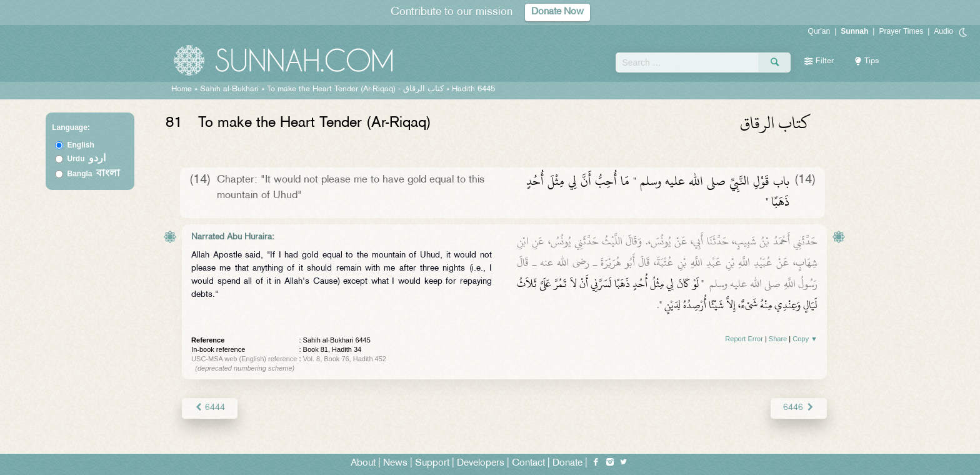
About (363, 463)
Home (182, 89)
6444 (210, 408)
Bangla (94, 174)
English (81, 145)
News (395, 463)
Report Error (744, 339)
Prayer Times (901, 31)
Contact (528, 463)
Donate (567, 463)
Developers (481, 463)
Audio (943, 31)
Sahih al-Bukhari (229, 89)
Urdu (87, 159)
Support (432, 463)
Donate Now (557, 12)
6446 (799, 408)
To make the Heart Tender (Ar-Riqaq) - (355, 89)
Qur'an (819, 31)
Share (778, 339)
